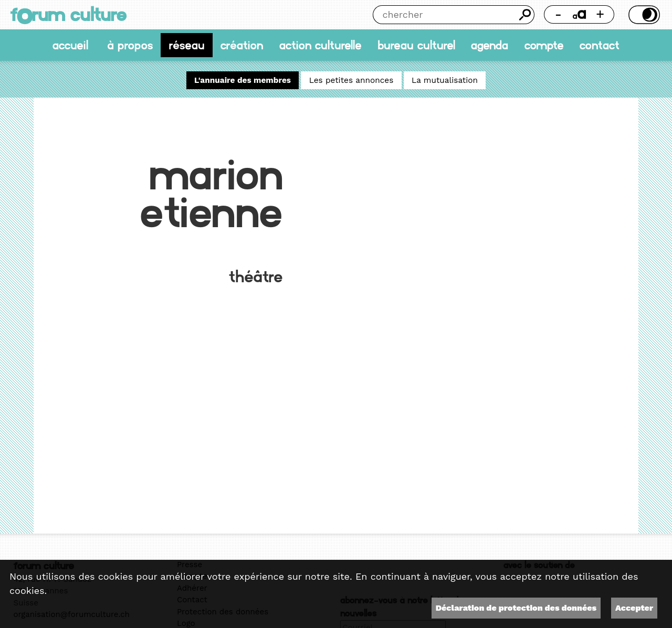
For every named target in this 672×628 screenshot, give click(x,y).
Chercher (525, 15)
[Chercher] (444, 15)
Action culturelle (321, 45)
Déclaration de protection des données (516, 608)
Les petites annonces (351, 80)
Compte (544, 45)
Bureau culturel (416, 45)
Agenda (490, 45)
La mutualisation (445, 80)
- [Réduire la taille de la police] (559, 14)
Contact (600, 45)
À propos (130, 45)
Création (242, 45)
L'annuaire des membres (243, 80)
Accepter (634, 608)
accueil (70, 45)
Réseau (187, 45)
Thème (643, 15)
